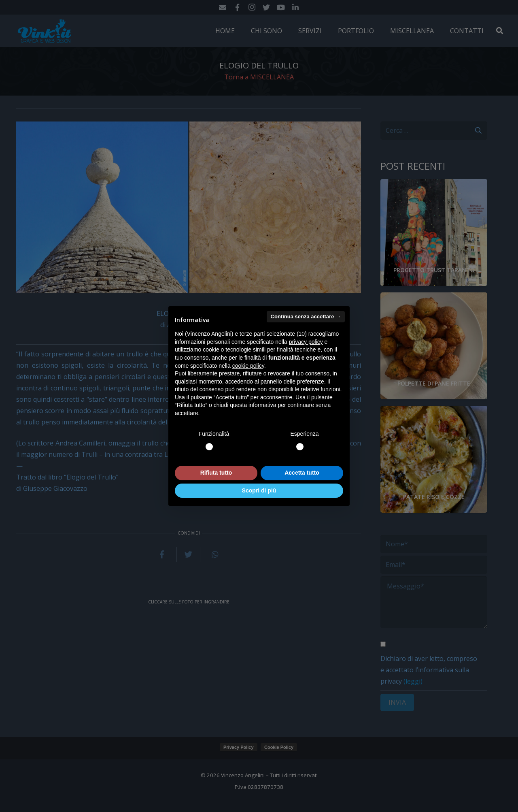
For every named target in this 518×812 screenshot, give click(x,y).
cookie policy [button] (248, 366)
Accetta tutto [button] (302, 473)
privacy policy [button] (306, 342)
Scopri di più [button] (259, 490)
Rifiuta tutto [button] (216, 473)
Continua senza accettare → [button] (306, 316)
